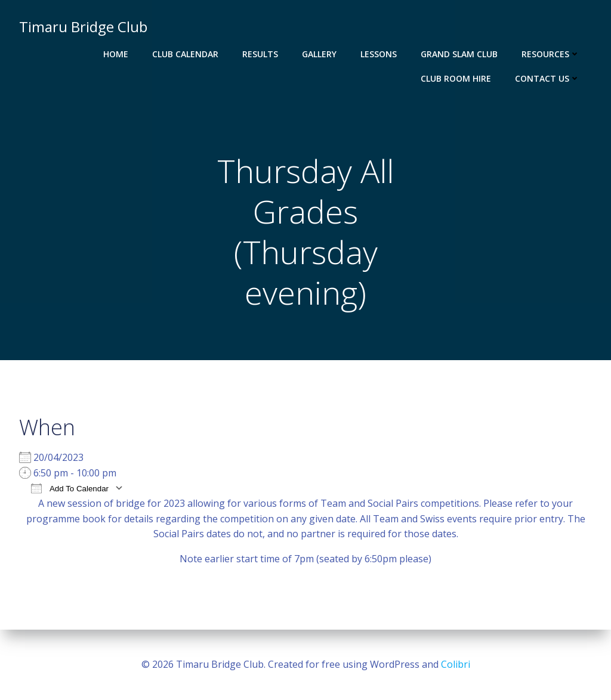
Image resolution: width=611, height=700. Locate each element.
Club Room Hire (456, 78)
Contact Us (547, 78)
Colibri (456, 664)
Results (260, 54)
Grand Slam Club (459, 54)
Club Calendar (185, 54)
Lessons (379, 54)
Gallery (319, 54)
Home (116, 54)
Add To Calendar (70, 488)
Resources (551, 54)
